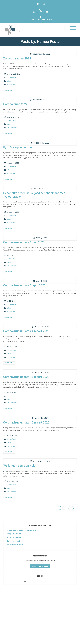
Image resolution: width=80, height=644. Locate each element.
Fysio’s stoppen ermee (18, 147)
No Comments (12, 84)
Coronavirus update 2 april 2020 (24, 285)
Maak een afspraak (40, 566)
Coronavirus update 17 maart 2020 (26, 377)
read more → (9, 90)
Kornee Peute (11, 77)
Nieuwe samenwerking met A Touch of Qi (22, 530)
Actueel (9, 81)
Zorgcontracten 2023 (17, 58)
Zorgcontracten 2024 (15, 534)
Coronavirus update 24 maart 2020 (26, 331)
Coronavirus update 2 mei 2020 (24, 242)
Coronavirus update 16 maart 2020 (26, 423)
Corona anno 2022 (15, 104)
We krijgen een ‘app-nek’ (19, 466)
